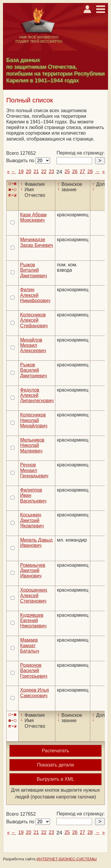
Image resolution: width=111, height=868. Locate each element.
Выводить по (21, 161)
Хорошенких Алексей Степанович (34, 595)
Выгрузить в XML (55, 779)
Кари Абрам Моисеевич (33, 217)
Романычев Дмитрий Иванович (33, 571)
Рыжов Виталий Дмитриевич (34, 270)
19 (21, 171)
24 (59, 172)
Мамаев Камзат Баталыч (30, 645)
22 (44, 171)
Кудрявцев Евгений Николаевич (33, 621)
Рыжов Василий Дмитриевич (34, 370)
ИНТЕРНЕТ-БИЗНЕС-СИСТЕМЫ (67, 859)
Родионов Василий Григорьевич (34, 671)
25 (67, 171)
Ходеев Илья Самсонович (34, 693)
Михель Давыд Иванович (36, 543)
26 (75, 171)
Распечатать (55, 751)
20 (29, 171)
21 (36, 171)
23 (52, 171)
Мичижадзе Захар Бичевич (37, 242)
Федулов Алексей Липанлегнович (37, 395)
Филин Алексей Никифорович (35, 295)
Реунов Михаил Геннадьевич (34, 470)
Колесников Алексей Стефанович (34, 320)
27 (83, 171)
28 (90, 171)
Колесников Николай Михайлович (34, 420)
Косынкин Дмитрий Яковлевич (32, 520)
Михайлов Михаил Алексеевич (33, 345)
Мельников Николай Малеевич (32, 445)
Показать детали (55, 765)
